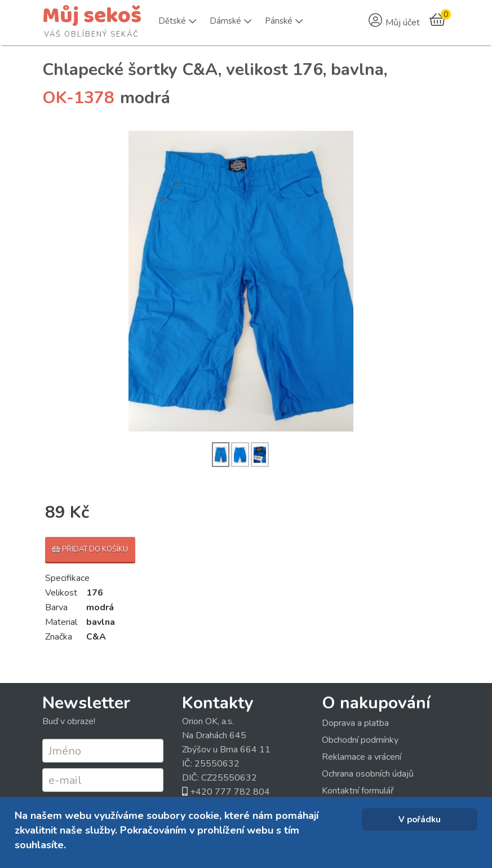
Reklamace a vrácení (362, 757)
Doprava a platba (355, 723)
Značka (59, 637)
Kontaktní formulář (358, 791)
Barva (56, 607)
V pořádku (420, 819)
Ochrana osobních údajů (368, 774)
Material (61, 622)
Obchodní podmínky (360, 740)
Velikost (61, 593)
